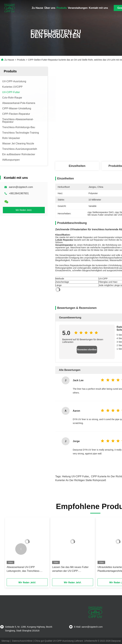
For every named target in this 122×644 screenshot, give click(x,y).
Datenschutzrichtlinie (22, 641)
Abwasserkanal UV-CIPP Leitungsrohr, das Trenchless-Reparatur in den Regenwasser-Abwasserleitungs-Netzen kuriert (25, 569)
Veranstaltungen (78, 8)
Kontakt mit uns (98, 8)
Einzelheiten (77, 166)
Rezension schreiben (87, 350)
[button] (21, 549)
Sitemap (5, 641)
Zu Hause (37, 8)
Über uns (50, 8)
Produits (62, 8)
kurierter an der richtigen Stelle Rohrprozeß (81, 480)
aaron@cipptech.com (21, 187)
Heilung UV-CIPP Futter (76, 476)
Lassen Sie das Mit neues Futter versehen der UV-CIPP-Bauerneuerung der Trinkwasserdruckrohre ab (70, 569)
